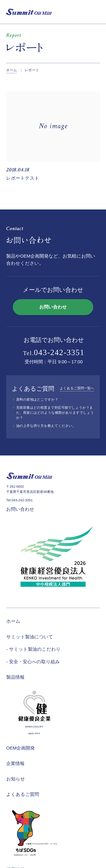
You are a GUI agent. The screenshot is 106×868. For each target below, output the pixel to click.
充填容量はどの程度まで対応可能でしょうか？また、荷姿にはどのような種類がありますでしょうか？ (55, 413)
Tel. (54, 352)
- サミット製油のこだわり (33, 649)
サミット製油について (30, 637)
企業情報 (15, 763)
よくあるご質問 (23, 794)
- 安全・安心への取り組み (33, 662)
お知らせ (16, 779)
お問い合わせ (53, 307)
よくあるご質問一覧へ (77, 388)
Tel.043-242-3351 (19, 500)
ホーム (12, 70)
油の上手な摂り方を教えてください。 (46, 426)
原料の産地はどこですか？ (37, 399)
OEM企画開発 (21, 748)
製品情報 (15, 677)
